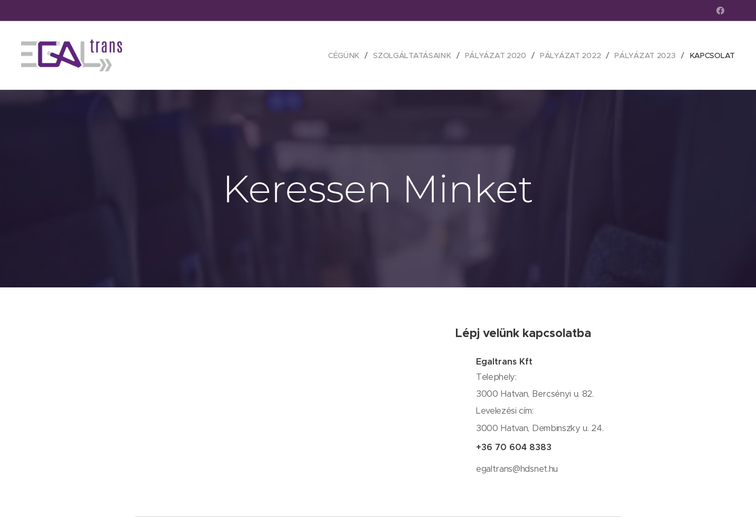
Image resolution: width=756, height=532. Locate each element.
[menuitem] (340, 55)
